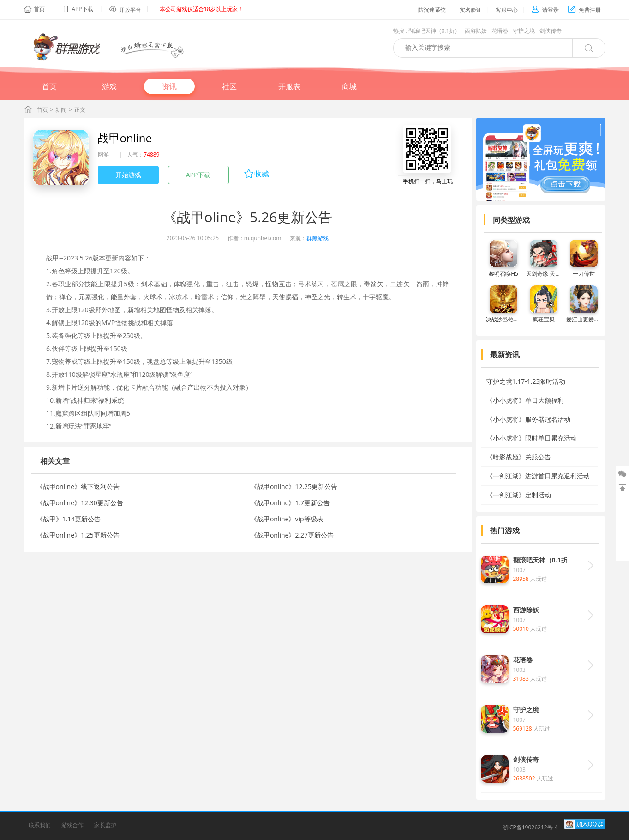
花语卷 (500, 31)
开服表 (289, 86)
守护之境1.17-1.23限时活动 (526, 381)
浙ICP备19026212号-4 (530, 827)
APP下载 (198, 175)
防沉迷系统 (432, 10)
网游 (103, 154)
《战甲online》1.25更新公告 (78, 535)
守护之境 (524, 31)
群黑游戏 (317, 238)
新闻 (61, 110)
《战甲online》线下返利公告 (78, 486)
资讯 (169, 86)
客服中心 (507, 10)
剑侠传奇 (551, 31)
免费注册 (584, 10)
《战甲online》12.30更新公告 (80, 503)
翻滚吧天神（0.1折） (434, 31)
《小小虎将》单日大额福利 (525, 400)
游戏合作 (72, 825)
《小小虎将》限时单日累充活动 (532, 438)
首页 (39, 9)
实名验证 (471, 10)
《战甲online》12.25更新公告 (294, 486)
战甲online (125, 138)
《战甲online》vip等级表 (287, 519)
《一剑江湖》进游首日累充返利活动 (538, 476)
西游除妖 (476, 31)
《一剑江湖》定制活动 (519, 495)
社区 (229, 86)
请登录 (545, 10)
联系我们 (40, 825)
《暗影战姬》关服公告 (519, 457)
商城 (349, 86)
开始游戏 (128, 175)
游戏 (109, 86)
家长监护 (105, 825)
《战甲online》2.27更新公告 (292, 535)
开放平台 (130, 10)
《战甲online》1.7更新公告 (290, 503)
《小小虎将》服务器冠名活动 (528, 419)
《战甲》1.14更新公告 (69, 519)
